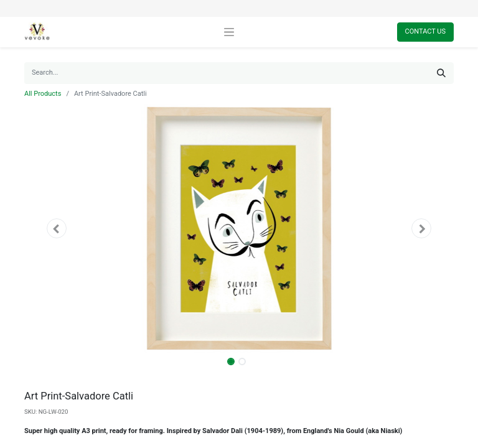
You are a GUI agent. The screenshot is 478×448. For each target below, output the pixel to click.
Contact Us (425, 31)
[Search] (441, 73)
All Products (43, 94)
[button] (57, 228)
